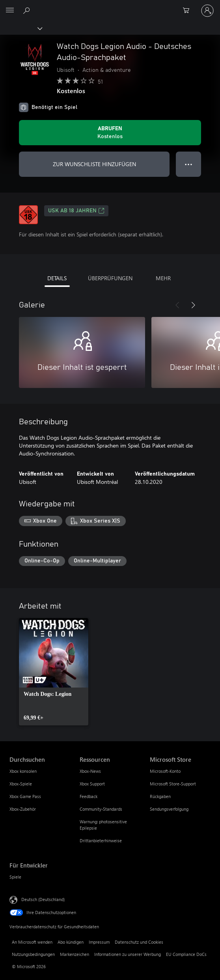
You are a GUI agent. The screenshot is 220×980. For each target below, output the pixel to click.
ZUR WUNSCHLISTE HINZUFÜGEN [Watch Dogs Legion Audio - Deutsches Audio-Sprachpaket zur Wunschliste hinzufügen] (94, 164)
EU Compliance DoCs (186, 954)
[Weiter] (193, 305)
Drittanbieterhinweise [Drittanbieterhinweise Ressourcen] (101, 840)
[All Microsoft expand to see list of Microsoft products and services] (10, 11)
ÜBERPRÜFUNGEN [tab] (110, 278)
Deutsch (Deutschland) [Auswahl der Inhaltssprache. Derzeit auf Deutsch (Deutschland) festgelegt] (43, 899)
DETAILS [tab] (57, 278)
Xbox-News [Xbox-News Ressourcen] (90, 771)
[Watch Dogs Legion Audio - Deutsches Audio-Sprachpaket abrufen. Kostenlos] (110, 133)
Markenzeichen (75, 954)
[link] (54, 672)
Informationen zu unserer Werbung (128, 954)
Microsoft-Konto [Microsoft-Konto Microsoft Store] (165, 771)
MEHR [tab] (163, 278)
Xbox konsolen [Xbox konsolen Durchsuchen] (23, 771)
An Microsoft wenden (32, 942)
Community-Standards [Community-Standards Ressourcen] (101, 809)
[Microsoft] (110, 6)
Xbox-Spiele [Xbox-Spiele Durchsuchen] (21, 784)
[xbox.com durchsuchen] (28, 10)
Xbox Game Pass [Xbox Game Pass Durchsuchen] (25, 796)
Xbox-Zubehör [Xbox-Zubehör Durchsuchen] (23, 809)
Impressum (99, 942)
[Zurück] (177, 305)
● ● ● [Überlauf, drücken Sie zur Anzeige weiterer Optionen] (189, 164)
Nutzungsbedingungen (33, 954)
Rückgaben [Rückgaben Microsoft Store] (160, 796)
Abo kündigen (71, 942)
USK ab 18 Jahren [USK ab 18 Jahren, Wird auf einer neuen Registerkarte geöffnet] (76, 211)
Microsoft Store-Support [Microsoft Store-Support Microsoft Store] (173, 784)
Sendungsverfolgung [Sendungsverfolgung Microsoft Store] (169, 809)
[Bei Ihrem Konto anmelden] (207, 11)
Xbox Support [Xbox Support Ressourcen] (92, 784)
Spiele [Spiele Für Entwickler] (15, 877)
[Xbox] (21, 28)
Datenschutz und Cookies (139, 942)
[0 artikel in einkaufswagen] (188, 11)
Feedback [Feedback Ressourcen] (89, 796)
